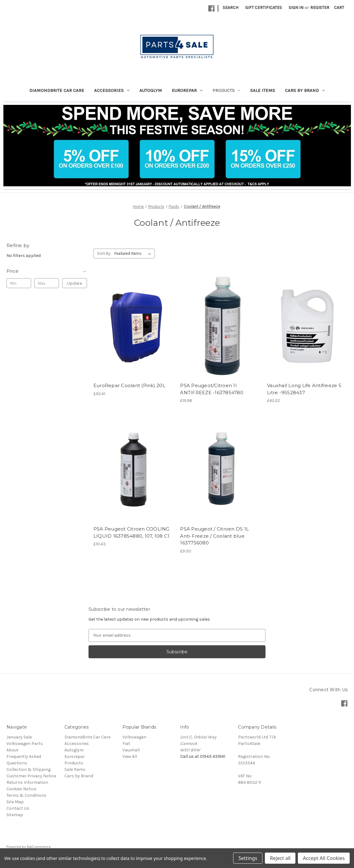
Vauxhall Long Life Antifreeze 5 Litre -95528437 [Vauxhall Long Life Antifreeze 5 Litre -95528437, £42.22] (304, 389)
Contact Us (18, 808)
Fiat (126, 744)
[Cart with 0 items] (339, 8)
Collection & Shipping (29, 769)
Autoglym (151, 90)
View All (130, 756)
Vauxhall (131, 750)
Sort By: (104, 253)
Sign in (296, 8)
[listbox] (134, 254)
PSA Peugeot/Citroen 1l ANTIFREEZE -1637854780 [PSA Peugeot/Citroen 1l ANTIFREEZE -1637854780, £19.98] (212, 389)
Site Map (15, 802)
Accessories (112, 90)
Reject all (280, 858)
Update (75, 283)
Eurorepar (187, 90)
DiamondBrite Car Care (57, 90)
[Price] (47, 271)
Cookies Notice (21, 789)
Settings (248, 858)
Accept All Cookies (324, 858)
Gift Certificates (263, 8)
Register (320, 8)
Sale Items (263, 90)
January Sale (19, 737)
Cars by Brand (305, 90)
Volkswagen (134, 737)
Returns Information (27, 782)
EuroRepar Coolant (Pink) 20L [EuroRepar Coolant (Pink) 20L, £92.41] (129, 385)
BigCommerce (39, 847)
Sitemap (15, 815)
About (12, 750)
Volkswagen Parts (25, 744)
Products (226, 90)
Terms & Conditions (27, 795)
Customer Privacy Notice (31, 776)
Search (231, 8)
